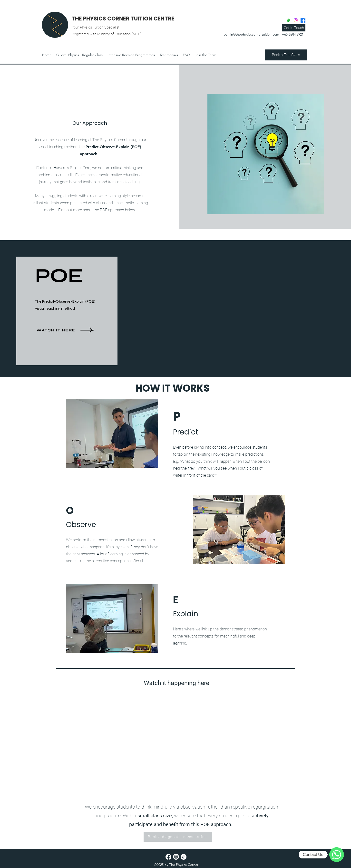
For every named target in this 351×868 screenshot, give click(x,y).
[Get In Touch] (294, 28)
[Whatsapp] (288, 20)
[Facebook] (303, 20)
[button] (47, 55)
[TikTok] (184, 857)
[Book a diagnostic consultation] (178, 837)
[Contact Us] (337, 855)
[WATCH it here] (71, 330)
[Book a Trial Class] (286, 55)
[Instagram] (296, 20)
